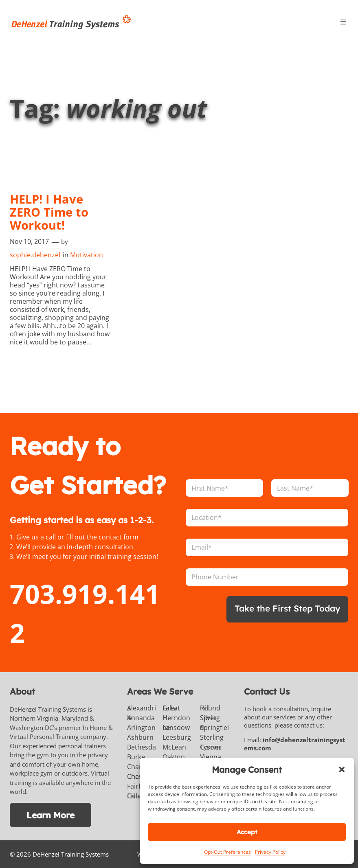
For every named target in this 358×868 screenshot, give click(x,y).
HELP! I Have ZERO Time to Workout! (49, 212)
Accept (247, 832)
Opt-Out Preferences (227, 852)
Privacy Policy (270, 852)
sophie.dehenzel (35, 255)
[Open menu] (343, 22)
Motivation (87, 255)
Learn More (51, 815)
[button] (342, 769)
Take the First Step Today (287, 608)
